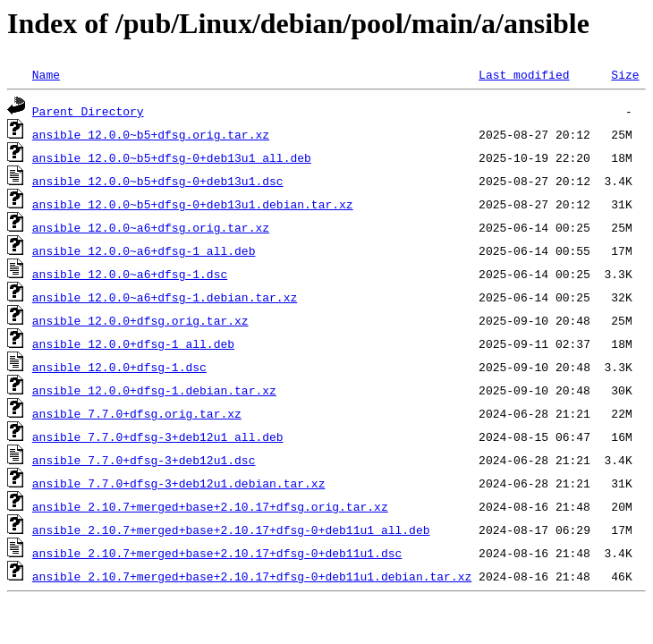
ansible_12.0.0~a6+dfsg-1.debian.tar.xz (165, 297)
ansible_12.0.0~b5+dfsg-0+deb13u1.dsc (158, 181)
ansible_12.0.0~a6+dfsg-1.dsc (130, 274)
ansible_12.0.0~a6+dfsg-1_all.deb (144, 250)
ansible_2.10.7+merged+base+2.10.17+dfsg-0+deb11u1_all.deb (231, 530)
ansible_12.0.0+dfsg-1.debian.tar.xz (154, 390)
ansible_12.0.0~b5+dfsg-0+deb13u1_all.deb (172, 157)
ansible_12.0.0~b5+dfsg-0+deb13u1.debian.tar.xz (193, 204)
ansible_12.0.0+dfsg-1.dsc (119, 367)
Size (625, 74)
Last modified (524, 74)
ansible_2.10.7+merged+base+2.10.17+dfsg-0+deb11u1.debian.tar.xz (252, 576)
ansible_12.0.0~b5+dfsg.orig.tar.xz (151, 134)
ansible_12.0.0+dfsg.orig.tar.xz (140, 320)
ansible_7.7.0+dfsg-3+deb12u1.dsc (144, 460)
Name (46, 74)
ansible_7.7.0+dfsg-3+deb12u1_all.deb (158, 436)
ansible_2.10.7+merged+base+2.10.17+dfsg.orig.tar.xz (210, 506)
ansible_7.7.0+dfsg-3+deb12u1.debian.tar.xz (179, 483)
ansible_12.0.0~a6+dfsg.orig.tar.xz (151, 227)
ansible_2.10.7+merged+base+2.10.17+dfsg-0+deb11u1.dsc (217, 553)
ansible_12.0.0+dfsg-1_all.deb (133, 343)
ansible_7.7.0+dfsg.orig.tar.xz (137, 413)
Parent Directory (88, 111)
